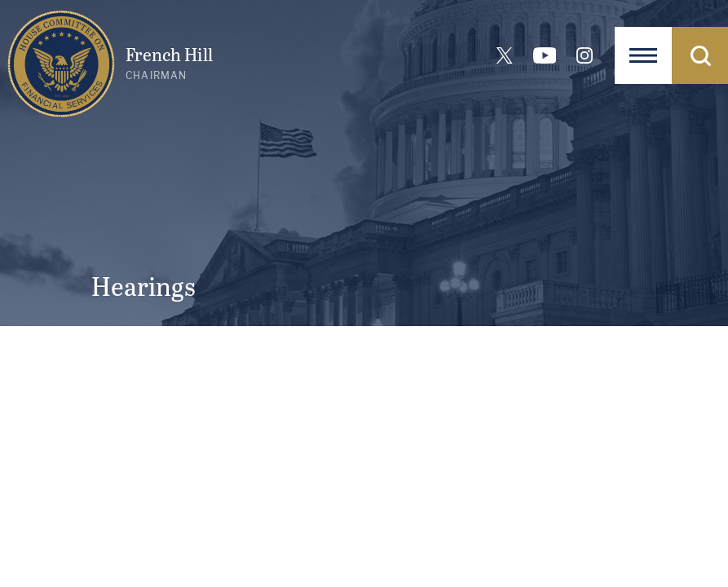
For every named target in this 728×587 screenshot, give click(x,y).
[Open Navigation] (643, 55)
